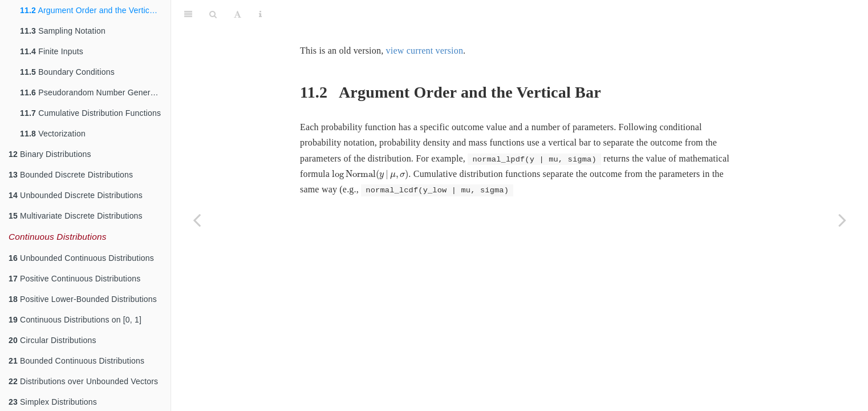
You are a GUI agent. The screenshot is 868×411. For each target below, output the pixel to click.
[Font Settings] (238, 14)
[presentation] (370, 175)
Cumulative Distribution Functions (90, 113)
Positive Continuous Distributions (74, 279)
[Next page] (842, 220)
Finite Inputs (52, 51)
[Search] (213, 14)
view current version (425, 51)
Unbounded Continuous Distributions (81, 258)
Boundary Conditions (67, 72)
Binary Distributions (50, 154)
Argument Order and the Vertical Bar (95, 10)
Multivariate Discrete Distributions (76, 216)
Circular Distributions (52, 340)
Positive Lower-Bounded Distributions (83, 299)
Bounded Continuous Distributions (76, 361)
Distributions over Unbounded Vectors (83, 381)
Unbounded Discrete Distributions (76, 195)
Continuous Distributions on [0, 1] (75, 320)
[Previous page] (197, 220)
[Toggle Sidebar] (188, 14)
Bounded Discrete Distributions (71, 175)
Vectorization (53, 134)
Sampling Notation (63, 31)
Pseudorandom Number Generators (94, 92)
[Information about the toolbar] (260, 14)
